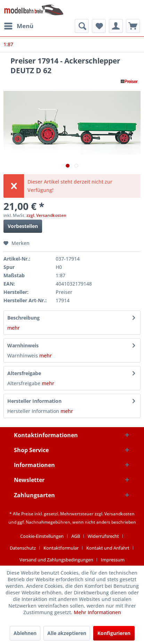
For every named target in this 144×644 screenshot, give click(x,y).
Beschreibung (23, 318)
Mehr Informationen (97, 612)
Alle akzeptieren (67, 633)
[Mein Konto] (116, 26)
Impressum (113, 560)
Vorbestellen (23, 226)
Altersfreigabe (24, 373)
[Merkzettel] (99, 26)
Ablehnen (25, 633)
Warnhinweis (23, 345)
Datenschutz (23, 548)
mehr (14, 328)
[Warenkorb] (133, 26)
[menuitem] (18, 26)
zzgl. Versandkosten (46, 215)
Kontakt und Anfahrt (108, 548)
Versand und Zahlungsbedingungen (56, 560)
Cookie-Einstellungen (42, 536)
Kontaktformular (61, 548)
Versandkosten (119, 514)
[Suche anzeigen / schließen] (82, 26)
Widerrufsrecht (103, 536)
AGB (76, 536)
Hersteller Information (34, 401)
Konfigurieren (114, 633)
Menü (19, 25)
